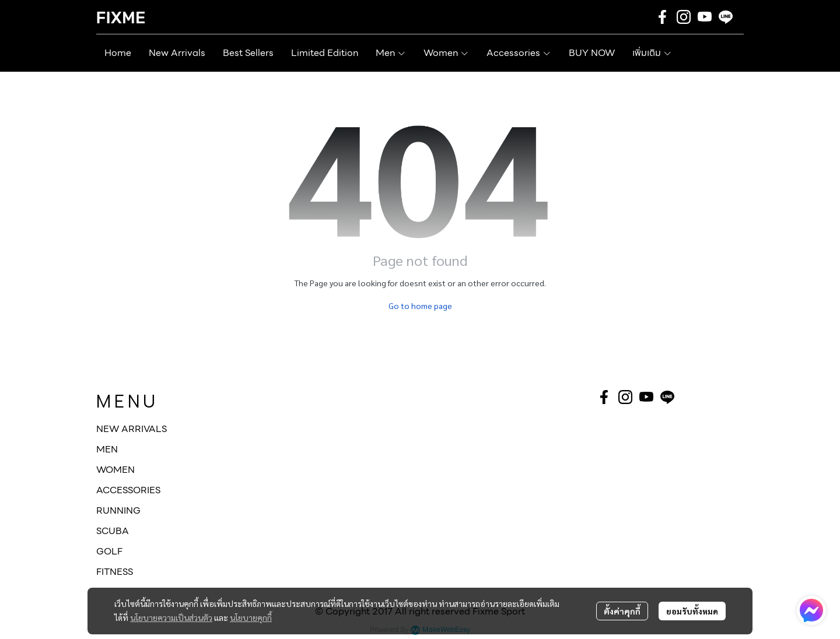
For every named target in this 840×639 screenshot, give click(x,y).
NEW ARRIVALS (132, 429)
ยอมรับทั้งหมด (692, 611)
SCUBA (113, 531)
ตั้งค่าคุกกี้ (622, 611)
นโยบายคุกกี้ (251, 617)
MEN (107, 449)
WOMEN (116, 470)
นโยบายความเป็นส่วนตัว (171, 617)
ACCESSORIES (128, 490)
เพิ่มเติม (652, 53)
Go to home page (420, 306)
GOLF (109, 551)
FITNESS (115, 572)
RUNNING (118, 510)
